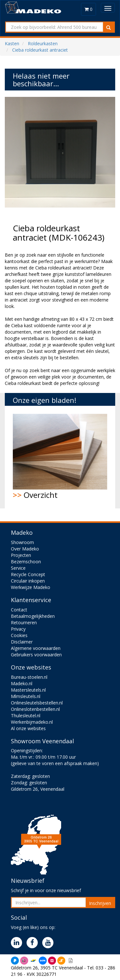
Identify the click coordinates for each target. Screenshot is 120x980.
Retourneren (24, 622)
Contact (19, 610)
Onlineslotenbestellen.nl (35, 709)
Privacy (18, 629)
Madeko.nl (22, 683)
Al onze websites (28, 728)
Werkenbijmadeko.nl (32, 722)
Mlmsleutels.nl (26, 696)
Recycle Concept (28, 574)
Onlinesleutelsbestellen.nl (37, 703)
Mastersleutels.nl (28, 690)
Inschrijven (100, 903)
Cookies (19, 635)
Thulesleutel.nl (26, 716)
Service (18, 568)
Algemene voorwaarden (36, 648)
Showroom (22, 542)
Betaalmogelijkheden (33, 616)
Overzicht (60, 457)
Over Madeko (25, 549)
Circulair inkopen (28, 581)
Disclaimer (22, 642)
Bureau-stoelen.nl (29, 677)
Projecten (21, 555)
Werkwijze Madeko (31, 587)
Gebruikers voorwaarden (36, 655)
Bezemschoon (26, 562)
